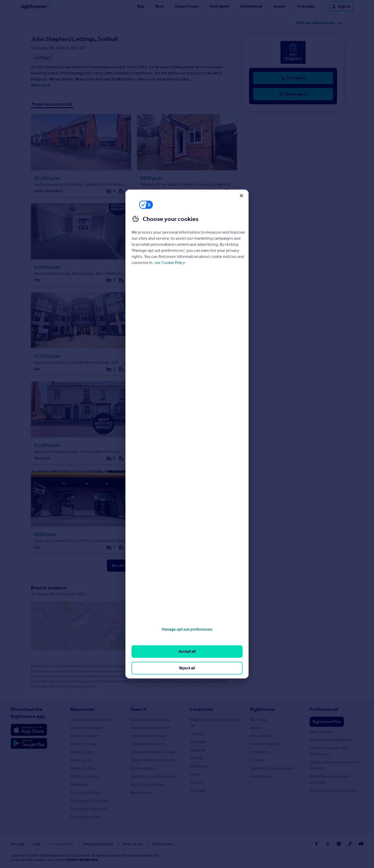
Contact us (260, 752)
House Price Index (87, 728)
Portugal (198, 790)
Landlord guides (85, 776)
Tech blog (258, 720)
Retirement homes (147, 784)
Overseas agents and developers (329, 751)
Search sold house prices (153, 760)
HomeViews (261, 776)
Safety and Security (87, 844)
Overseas (306, 6)
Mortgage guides (86, 817)
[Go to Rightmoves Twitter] (328, 844)
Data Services (322, 732)
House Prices (186, 6)
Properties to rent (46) (52, 104)
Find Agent (219, 6)
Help (37, 844)
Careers (257, 760)
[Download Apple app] (29, 730)
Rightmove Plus (327, 722)
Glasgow (198, 750)
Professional (324, 709)
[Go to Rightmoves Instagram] (339, 844)
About (255, 728)
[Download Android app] (29, 744)
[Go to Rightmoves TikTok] (350, 844)
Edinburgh (199, 766)
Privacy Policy (152, 844)
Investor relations (266, 744)
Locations (201, 709)
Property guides (85, 736)
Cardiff (196, 758)
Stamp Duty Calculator (90, 720)
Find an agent (142, 768)
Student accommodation (153, 776)
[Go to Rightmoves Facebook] (316, 844)
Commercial (251, 6)
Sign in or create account (272, 768)
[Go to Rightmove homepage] (36, 6)
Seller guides (82, 760)
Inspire (280, 6)
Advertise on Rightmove (331, 740)
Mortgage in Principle (90, 801)
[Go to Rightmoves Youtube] (361, 844)
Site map (17, 844)
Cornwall (198, 742)
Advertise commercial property (330, 779)
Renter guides (83, 768)
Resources (82, 709)
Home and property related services (334, 765)
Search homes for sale (150, 720)
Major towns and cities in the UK (216, 723)
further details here (83, 860)
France (196, 782)
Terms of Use (122, 844)
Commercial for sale (148, 736)
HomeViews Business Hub (333, 790)
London (197, 734)
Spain (195, 774)
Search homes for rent (150, 728)
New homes (141, 792)
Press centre (261, 736)
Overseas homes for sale (153, 752)
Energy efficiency (86, 792)
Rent (159, 6)
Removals (79, 784)
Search (138, 709)
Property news (84, 744)
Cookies (56, 844)
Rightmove (262, 709)
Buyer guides (82, 752)
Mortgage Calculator (89, 809)
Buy (141, 6)
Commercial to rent (148, 744)
